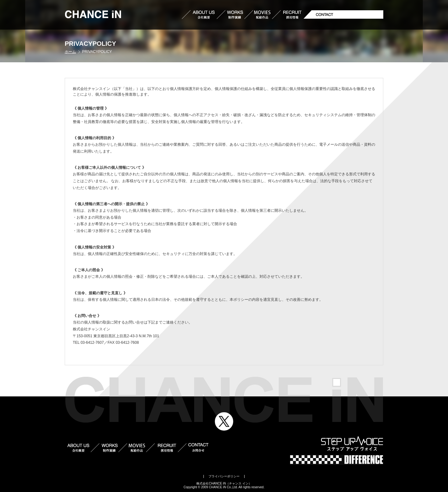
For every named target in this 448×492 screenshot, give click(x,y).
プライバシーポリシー (224, 476)
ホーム (70, 52)
